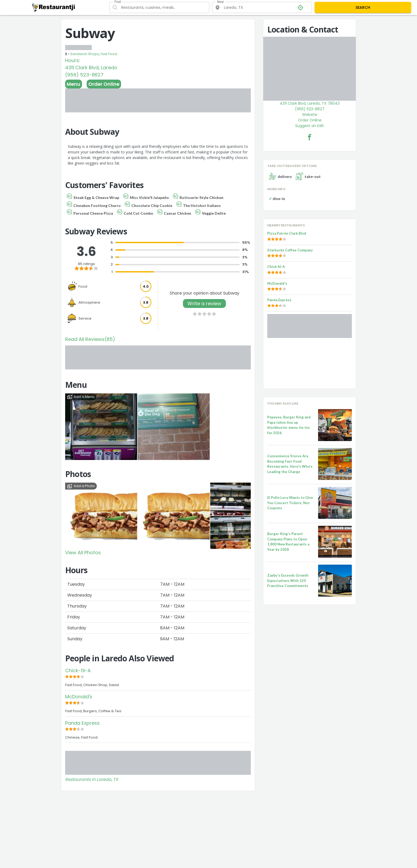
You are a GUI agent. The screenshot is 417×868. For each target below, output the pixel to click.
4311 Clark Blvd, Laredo (91, 68)
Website (310, 115)
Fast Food (109, 54)
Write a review (204, 303)
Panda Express (82, 723)
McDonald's (79, 697)
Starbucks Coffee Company (290, 250)
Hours (72, 60)
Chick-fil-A (78, 671)
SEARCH (363, 7)
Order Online (104, 84)
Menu (74, 84)
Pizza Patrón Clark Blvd (287, 233)
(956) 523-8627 (84, 75)
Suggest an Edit (310, 126)
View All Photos (83, 553)
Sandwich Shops (85, 54)
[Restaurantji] (54, 7)
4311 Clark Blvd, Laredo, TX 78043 (310, 103)
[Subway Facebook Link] (310, 137)
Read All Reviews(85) (90, 339)
